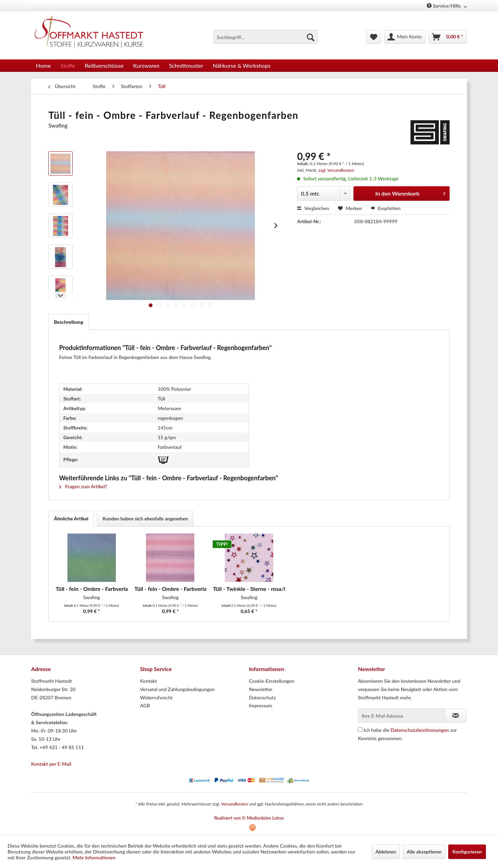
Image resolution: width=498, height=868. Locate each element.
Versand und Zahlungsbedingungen (177, 689)
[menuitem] (266, 37)
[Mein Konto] (405, 37)
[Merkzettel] (374, 37)
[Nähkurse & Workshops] (242, 65)
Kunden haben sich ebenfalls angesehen (145, 518)
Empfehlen (386, 208)
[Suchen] (311, 37)
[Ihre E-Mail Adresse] (402, 716)
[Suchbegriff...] (266, 37)
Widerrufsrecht (156, 697)
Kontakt (149, 681)
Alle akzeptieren (424, 852)
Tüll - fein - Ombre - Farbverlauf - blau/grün (92, 589)
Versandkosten (234, 804)
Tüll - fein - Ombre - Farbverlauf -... (170, 589)
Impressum (261, 705)
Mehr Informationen (94, 857)
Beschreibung (69, 322)
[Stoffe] (68, 65)
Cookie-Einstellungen (272, 681)
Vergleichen (313, 208)
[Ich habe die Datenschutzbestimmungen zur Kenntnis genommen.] (360, 730)
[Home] (43, 65)
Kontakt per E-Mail (51, 764)
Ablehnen (386, 852)
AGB (145, 705)
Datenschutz (262, 697)
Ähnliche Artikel (71, 518)
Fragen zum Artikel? (83, 486)
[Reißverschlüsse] (104, 65)
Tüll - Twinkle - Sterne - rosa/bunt (249, 589)
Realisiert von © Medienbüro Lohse (249, 818)
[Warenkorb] (448, 37)
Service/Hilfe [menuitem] (444, 6)
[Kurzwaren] (146, 65)
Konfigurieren (467, 852)
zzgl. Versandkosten (336, 170)
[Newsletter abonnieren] (456, 716)
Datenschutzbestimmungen (420, 730)
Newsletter (261, 689)
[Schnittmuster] (186, 65)
